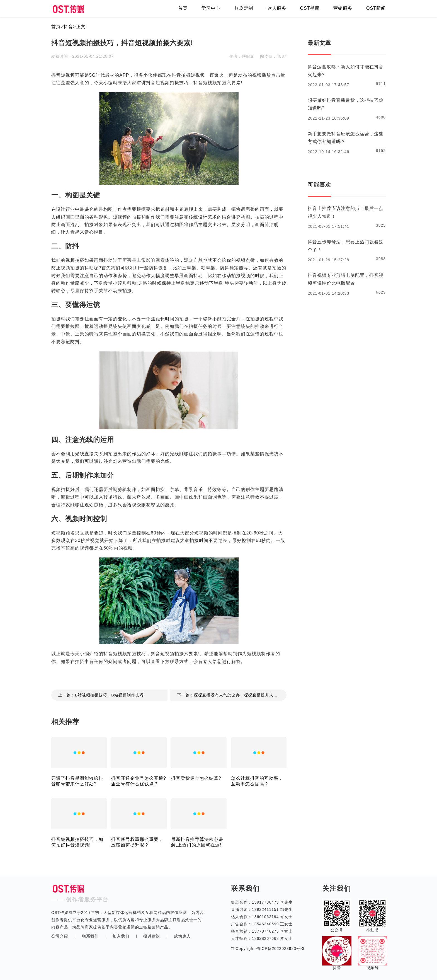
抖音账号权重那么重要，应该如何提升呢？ (137, 842)
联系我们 (90, 936)
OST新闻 (376, 8)
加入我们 (121, 936)
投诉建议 (152, 936)
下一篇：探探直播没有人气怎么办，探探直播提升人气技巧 (232, 695)
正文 (81, 27)
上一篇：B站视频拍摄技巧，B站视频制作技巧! (102, 695)
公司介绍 (60, 936)
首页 (183, 8)
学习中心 (211, 8)
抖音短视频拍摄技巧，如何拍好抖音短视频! (77, 842)
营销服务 (343, 8)
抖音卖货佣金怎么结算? (196, 778)
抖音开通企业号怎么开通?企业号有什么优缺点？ (139, 781)
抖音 (68, 27)
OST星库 (310, 8)
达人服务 (277, 8)
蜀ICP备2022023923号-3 (280, 948)
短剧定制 (244, 8)
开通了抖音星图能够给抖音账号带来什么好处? (77, 781)
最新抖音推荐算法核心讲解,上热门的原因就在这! (197, 842)
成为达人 (182, 936)
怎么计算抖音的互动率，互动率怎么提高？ (257, 781)
